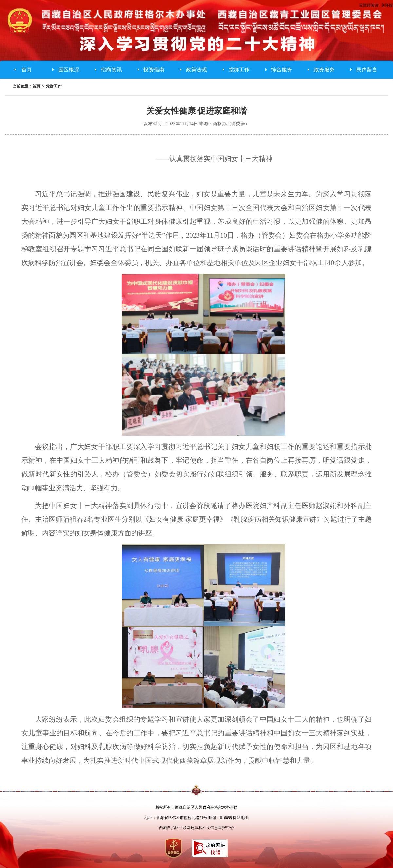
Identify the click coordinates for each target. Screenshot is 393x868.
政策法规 (196, 70)
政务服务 (324, 70)
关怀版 (387, 5)
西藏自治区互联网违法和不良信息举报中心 (196, 828)
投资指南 (154, 70)
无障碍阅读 (369, 5)
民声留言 (367, 70)
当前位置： (23, 86)
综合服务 (282, 70)
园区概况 (69, 70)
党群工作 (239, 70)
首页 (27, 70)
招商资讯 (111, 70)
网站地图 (241, 818)
